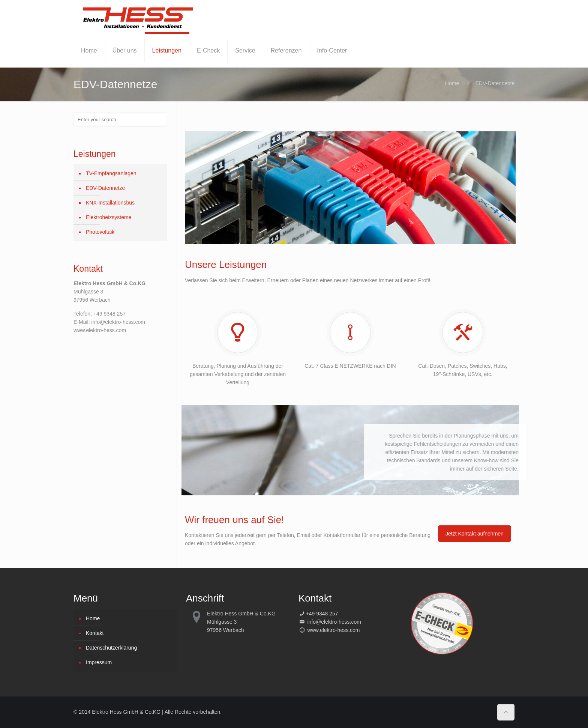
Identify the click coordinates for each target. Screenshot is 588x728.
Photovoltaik (100, 232)
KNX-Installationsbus (110, 203)
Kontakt (95, 633)
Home (452, 83)
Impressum (99, 662)
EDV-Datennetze (105, 188)
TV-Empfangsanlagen (111, 173)
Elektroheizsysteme (109, 217)
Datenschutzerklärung (111, 648)
